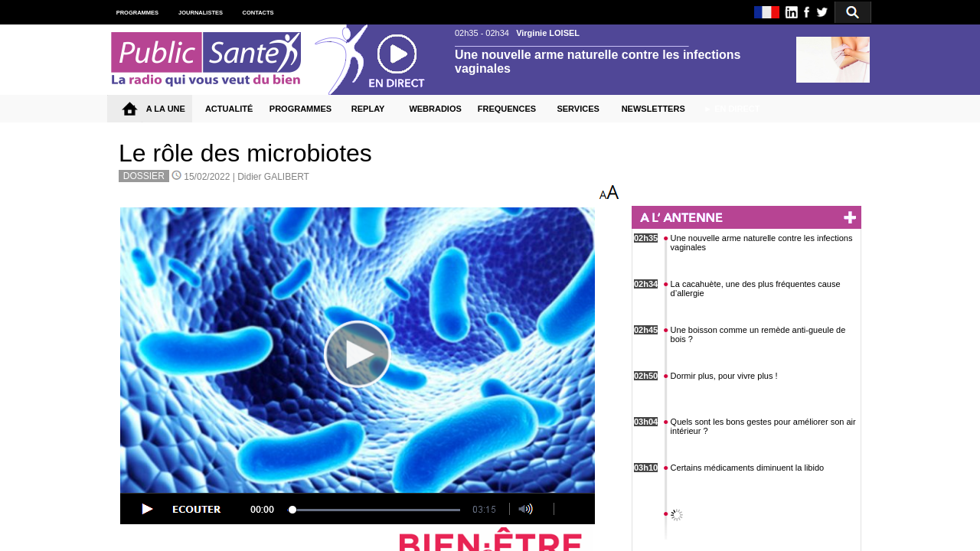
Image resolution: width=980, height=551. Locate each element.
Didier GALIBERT (273, 177)
